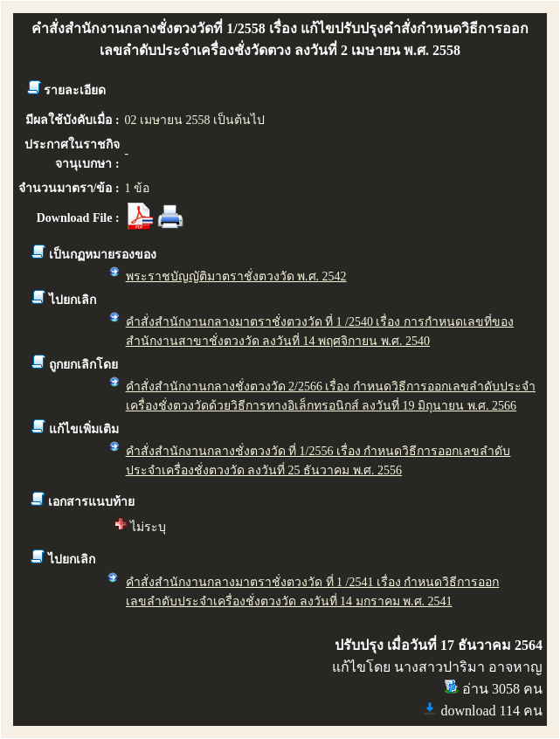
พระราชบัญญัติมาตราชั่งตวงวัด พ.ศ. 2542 (236, 276)
